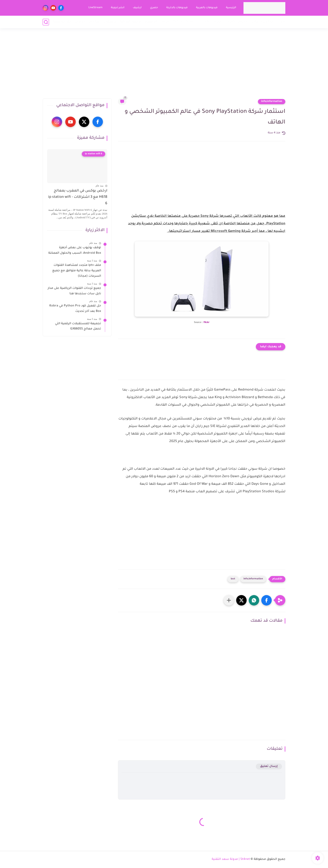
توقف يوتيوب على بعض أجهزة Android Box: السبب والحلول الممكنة (75, 251)
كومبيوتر (151, 22)
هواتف (165, 22)
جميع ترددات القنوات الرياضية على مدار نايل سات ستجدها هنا (74, 291)
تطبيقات (110, 22)
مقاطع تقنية (62, 22)
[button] (266, 600)
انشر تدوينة (118, 8)
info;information (272, 102)
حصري (154, 8)
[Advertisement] (164, 66)
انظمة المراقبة (130, 22)
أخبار (282, 22)
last (233, 579)
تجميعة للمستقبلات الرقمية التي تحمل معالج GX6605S (78, 327)
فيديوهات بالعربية (207, 8)
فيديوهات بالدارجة (177, 8)
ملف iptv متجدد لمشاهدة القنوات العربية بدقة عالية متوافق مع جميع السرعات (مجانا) (77, 271)
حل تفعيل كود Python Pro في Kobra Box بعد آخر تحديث (75, 309)
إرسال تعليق (269, 766)
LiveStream (95, 8)
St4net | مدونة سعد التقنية (231, 859)
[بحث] (46, 22)
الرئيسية (231, 8)
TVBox (177, 22)
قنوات (230, 22)
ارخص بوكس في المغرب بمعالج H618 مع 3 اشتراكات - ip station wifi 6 (78, 197)
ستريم (218, 22)
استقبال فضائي (264, 22)
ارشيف (137, 8)
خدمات (80, 22)
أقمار (206, 22)
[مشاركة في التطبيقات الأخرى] (229, 600)
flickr (206, 323)
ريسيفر (243, 22)
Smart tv (192, 22)
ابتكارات (94, 22)
